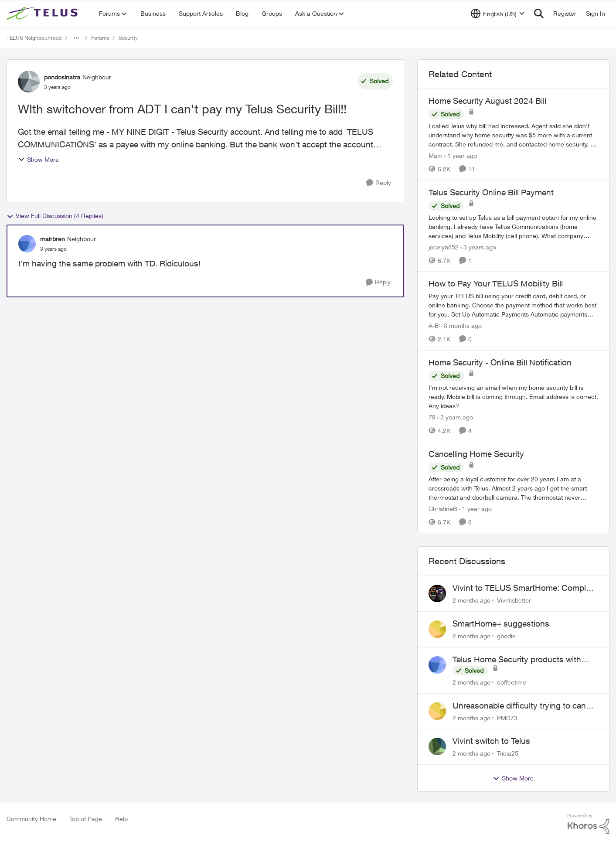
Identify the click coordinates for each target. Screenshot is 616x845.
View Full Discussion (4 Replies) (55, 216)
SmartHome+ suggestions (501, 624)
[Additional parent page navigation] (76, 38)
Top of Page (86, 819)
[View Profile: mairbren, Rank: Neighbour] (27, 244)
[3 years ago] (478, 247)
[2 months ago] (471, 600)
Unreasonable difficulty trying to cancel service (524, 706)
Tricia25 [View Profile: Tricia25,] (508, 753)
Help (121, 819)
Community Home (31, 819)
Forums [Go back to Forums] (100, 38)
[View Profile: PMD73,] (437, 711)
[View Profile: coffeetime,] (437, 665)
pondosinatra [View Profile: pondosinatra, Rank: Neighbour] (62, 77)
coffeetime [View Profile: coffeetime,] (512, 682)
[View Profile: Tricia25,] (437, 746)
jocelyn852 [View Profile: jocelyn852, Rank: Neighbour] (444, 247)
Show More (38, 159)
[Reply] (379, 183)
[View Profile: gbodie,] (437, 629)
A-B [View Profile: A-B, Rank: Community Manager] (434, 325)
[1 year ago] (461, 155)
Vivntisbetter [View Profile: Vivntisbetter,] (514, 600)
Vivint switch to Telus (491, 741)
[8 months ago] (461, 325)
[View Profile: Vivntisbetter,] (437, 593)
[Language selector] (498, 14)
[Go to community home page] (44, 14)
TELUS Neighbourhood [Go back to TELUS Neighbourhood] (34, 38)
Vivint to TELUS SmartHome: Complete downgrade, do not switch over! (525, 588)
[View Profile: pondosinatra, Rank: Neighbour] (29, 82)
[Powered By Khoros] (589, 824)
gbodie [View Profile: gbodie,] (506, 636)
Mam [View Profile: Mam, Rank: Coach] (436, 155)
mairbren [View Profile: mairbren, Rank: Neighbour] (53, 239)
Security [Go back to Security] (128, 38)
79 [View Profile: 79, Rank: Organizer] (432, 417)
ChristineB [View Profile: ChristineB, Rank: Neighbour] (443, 508)
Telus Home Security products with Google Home (517, 660)
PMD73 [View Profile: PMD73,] (507, 717)
